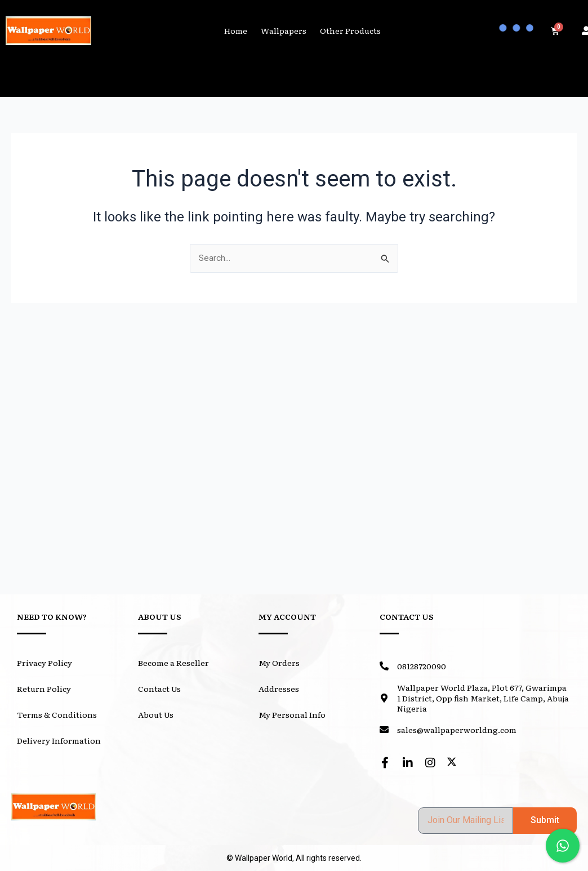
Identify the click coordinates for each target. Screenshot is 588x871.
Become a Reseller (173, 663)
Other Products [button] (350, 30)
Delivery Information (59, 740)
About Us (156, 714)
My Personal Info (292, 714)
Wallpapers (284, 30)
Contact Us (159, 688)
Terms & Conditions (57, 714)
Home (236, 30)
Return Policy (44, 688)
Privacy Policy (44, 663)
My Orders (279, 663)
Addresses (279, 688)
